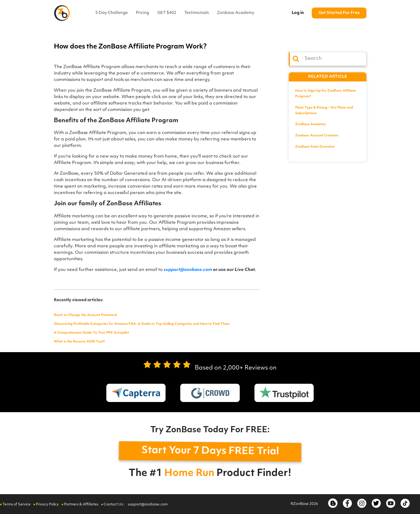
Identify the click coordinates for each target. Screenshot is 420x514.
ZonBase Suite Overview (315, 147)
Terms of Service (16, 504)
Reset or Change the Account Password (85, 315)
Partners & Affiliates (80, 504)
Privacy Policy (46, 504)
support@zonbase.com (188, 270)
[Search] (328, 59)
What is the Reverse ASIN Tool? (79, 342)
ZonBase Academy (310, 124)
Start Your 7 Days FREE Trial (210, 452)
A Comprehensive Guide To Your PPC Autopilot (91, 333)
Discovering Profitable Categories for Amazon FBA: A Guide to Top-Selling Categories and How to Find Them (142, 324)
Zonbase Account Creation (317, 136)
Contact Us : (113, 504)
